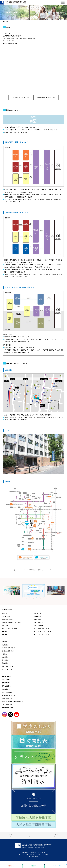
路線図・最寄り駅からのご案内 (46, 97)
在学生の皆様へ (6, 680)
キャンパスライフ (7, 669)
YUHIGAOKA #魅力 (7, 616)
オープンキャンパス (56, 866)
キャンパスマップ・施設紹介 (9, 628)
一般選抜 (4, 654)
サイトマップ (33, 834)
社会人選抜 (5, 657)
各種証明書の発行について (9, 695)
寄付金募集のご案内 (8, 708)
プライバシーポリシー (33, 837)
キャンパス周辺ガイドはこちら (34, 570)
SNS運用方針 (11, 837)
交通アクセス (11, 866)
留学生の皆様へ (6, 686)
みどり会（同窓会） (7, 692)
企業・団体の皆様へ (8, 704)
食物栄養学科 (37, 616)
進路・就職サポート (8, 666)
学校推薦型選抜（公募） (8, 651)
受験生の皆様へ (6, 676)
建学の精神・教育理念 (8, 619)
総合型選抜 (5, 645)
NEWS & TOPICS (7, 610)
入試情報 (4, 642)
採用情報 (56, 837)
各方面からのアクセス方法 (21, 97)
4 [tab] (33, 598)
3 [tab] (29, 598)
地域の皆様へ (6, 689)
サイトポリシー (56, 834)
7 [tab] (43, 598)
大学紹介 (4, 613)
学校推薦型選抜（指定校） (9, 648)
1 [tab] (23, 598)
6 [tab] (40, 598)
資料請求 (33, 866)
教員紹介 (4, 631)
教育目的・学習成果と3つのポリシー (12, 622)
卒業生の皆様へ (6, 683)
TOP (3, 21)
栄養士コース (37, 619)
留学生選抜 (5, 663)
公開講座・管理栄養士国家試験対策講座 (12, 701)
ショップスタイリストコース (41, 629)
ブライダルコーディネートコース (43, 632)
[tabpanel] (34, 590)
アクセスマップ (11, 834)
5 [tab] (36, 598)
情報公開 (4, 635)
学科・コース (37, 613)
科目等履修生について (8, 698)
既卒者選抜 (5, 660)
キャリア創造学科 (38, 626)
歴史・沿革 (5, 625)
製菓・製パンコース (39, 623)
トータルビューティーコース (41, 635)
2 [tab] (26, 598)
